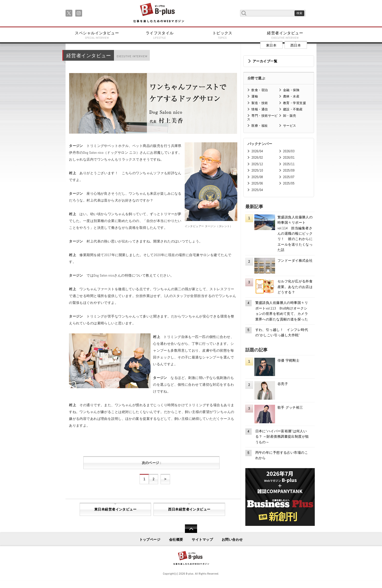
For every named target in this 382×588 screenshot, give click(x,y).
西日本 (296, 45)
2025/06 (257, 183)
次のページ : (151, 463)
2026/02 (257, 158)
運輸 (255, 96)
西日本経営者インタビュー (189, 509)
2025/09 (289, 170)
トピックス (222, 35)
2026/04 (257, 151)
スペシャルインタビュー (97, 35)
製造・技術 (260, 103)
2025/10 (257, 170)
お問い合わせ (232, 540)
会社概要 (176, 540)
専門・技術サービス (262, 117)
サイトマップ (202, 540)
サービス (290, 126)
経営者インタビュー (285, 35)
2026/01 (289, 158)
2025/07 (289, 177)
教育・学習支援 (295, 103)
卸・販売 (290, 116)
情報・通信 (260, 109)
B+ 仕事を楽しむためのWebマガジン (158, 13)
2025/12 (257, 164)
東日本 (271, 45)
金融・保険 (291, 90)
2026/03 (289, 151)
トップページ (150, 540)
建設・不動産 (293, 109)
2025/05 (289, 183)
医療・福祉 (260, 126)
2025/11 (289, 164)
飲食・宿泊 (260, 90)
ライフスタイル (160, 35)
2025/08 (257, 177)
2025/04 (257, 190)
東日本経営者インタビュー (115, 509)
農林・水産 (291, 96)
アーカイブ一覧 (265, 61)
